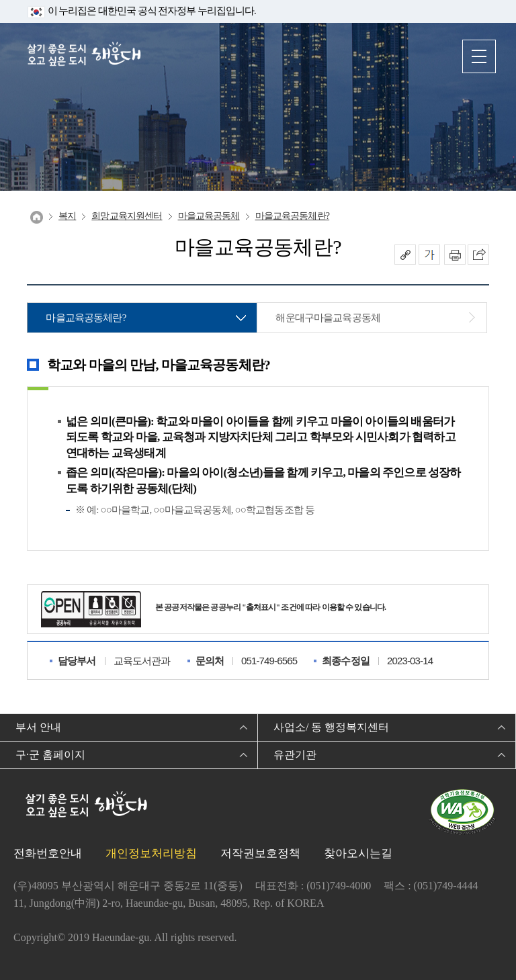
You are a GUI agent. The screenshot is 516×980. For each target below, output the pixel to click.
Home (37, 217)
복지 (67, 216)
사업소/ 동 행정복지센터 (331, 727)
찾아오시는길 (358, 853)
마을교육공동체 (209, 216)
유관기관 (295, 755)
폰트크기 (429, 255)
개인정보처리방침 (151, 853)
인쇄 (455, 255)
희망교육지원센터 (127, 216)
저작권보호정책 (260, 853)
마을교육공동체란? (293, 216)
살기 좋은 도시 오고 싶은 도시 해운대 (84, 55)
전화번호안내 (48, 853)
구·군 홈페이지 (50, 755)
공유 (405, 255)
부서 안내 (38, 727)
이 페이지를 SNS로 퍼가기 (478, 255)
